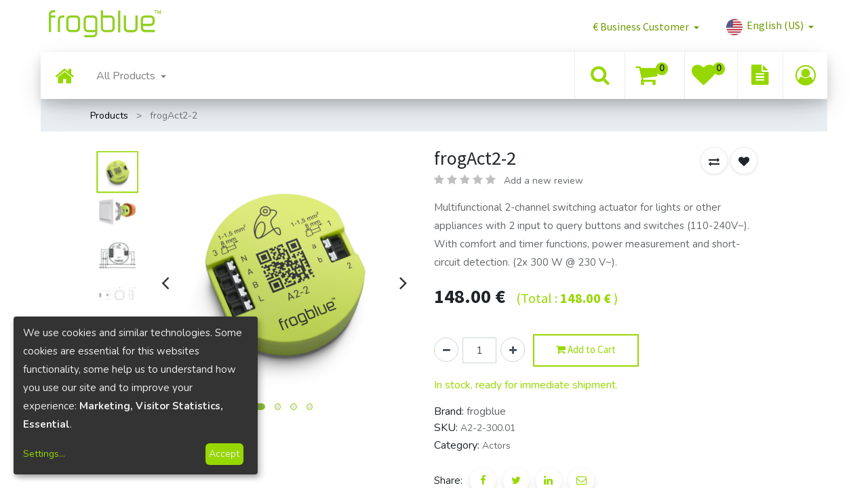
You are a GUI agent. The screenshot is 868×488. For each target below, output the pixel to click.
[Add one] (513, 350)
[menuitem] (64, 78)
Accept (224, 454)
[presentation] (165, 283)
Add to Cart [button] (586, 350)
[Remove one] (446, 350)
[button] (646, 26)
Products (109, 116)
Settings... (44, 454)
